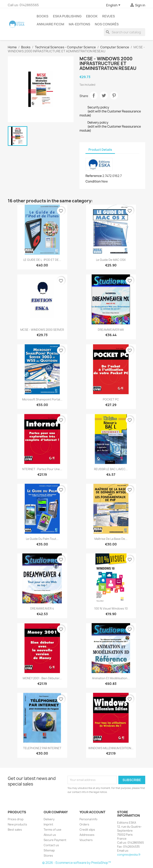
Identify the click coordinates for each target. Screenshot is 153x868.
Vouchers (86, 840)
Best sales (15, 830)
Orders (84, 824)
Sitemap (49, 850)
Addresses (87, 835)
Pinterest (114, 95)
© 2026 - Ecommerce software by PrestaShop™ (77, 863)
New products (17, 824)
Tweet (104, 95)
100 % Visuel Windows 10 (111, 608)
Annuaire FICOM (50, 24)
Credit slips (87, 830)
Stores (48, 856)
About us (50, 835)
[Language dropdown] (114, 5)
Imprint (48, 824)
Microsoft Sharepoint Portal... (42, 399)
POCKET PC (111, 399)
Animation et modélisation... (111, 678)
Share (94, 95)
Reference (94, 176)
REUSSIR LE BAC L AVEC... (111, 469)
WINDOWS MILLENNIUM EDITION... (111, 748)
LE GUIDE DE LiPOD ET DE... (42, 260)
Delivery (49, 819)
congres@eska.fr (129, 855)
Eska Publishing (67, 16)
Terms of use (52, 830)
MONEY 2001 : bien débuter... (42, 678)
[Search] (125, 32)
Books (43, 16)
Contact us (51, 845)
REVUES (109, 16)
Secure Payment (55, 840)
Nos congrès (107, 24)
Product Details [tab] (100, 150)
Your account (92, 812)
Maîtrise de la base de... (111, 539)
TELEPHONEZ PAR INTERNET (42, 748)
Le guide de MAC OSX (111, 260)
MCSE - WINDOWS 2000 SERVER (42, 330)
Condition (93, 181)
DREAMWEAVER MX (111, 330)
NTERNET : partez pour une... (42, 469)
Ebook (92, 16)
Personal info (88, 819)
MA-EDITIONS (79, 24)
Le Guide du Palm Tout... (42, 539)
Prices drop (16, 819)
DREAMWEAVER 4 (42, 608)
